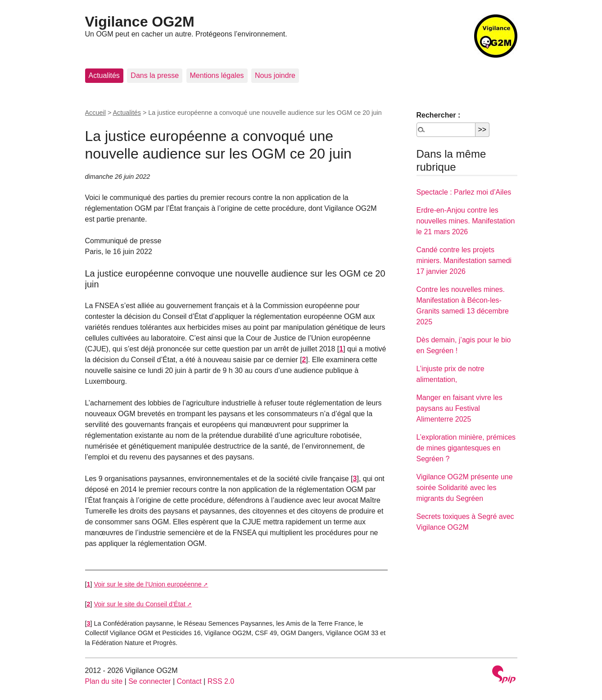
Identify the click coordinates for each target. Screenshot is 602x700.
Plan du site (104, 681)
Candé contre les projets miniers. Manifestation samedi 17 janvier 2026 (464, 261)
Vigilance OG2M (140, 22)
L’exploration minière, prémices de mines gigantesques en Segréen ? (466, 448)
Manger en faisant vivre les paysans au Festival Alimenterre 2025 (459, 408)
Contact (189, 681)
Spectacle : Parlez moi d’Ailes (464, 192)
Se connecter (149, 681)
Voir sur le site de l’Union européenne (148, 584)
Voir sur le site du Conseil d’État (140, 604)
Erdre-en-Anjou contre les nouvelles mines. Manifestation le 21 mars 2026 (466, 221)
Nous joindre (275, 75)
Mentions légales (217, 75)
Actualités (104, 75)
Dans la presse (155, 75)
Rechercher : (439, 115)
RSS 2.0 (221, 681)
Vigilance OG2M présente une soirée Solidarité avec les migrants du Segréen (465, 488)
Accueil (95, 113)
